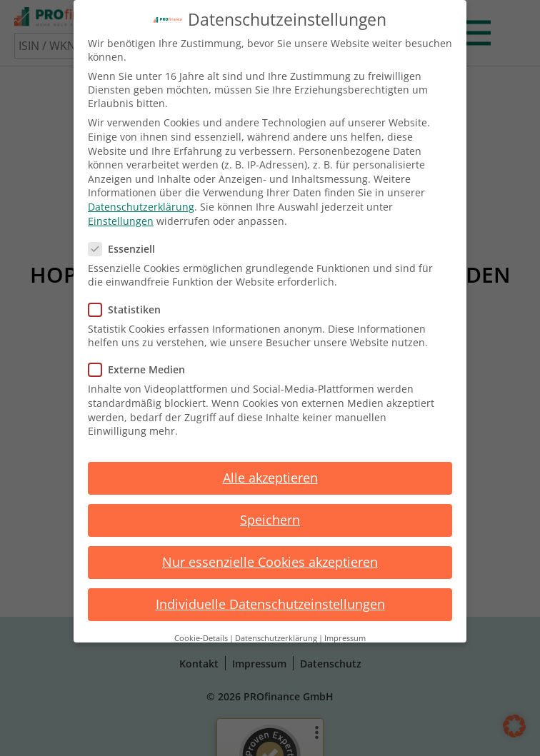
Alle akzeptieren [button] (270, 478)
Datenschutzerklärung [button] (276, 638)
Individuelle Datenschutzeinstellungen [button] (270, 604)
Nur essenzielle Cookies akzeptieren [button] (270, 562)
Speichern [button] (270, 520)
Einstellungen (121, 221)
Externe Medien (141, 369)
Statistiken (129, 309)
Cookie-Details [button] (201, 638)
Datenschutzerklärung (141, 207)
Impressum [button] (345, 638)
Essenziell (126, 249)
